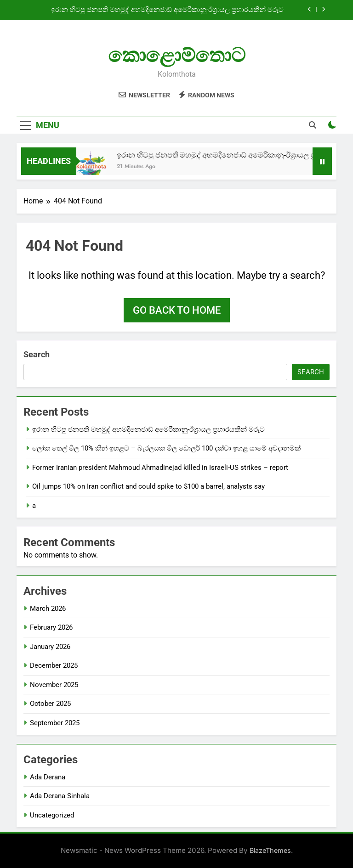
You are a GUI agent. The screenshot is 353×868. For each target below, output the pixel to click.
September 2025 (55, 723)
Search (37, 354)
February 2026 (51, 627)
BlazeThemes (270, 850)
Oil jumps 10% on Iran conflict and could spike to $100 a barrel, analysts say (148, 486)
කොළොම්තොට (177, 55)
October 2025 (50, 704)
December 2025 (54, 665)
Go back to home (177, 310)
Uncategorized (52, 815)
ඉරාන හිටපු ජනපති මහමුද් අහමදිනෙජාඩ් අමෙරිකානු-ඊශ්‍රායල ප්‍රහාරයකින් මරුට (167, 10)
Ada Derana (48, 777)
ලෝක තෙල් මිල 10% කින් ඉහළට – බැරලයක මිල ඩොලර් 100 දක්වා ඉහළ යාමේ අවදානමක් (166, 448)
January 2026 (50, 647)
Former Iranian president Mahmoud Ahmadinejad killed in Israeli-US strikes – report (160, 468)
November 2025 (54, 685)
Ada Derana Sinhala (60, 796)
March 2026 (48, 609)
